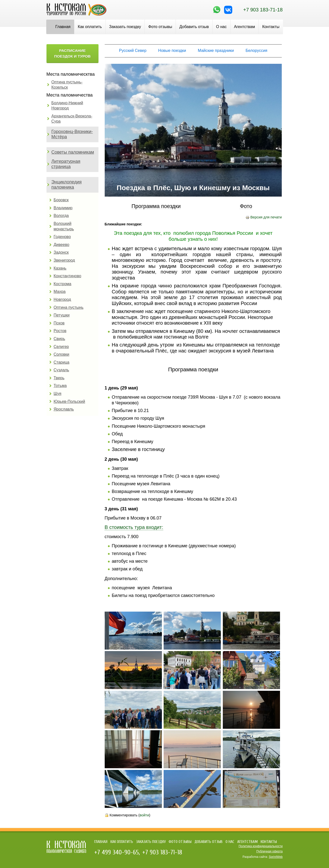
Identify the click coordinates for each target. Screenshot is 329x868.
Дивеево (62, 245)
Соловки (62, 354)
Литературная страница (66, 164)
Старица (62, 362)
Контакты (271, 27)
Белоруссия (257, 51)
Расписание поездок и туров (72, 53)
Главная (63, 27)
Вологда (61, 216)
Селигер (61, 347)
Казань (60, 268)
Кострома (63, 284)
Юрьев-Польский (70, 401)
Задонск (61, 252)
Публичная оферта (270, 851)
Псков (59, 323)
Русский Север (133, 51)
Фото (246, 206)
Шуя (58, 394)
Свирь (59, 339)
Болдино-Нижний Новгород (67, 106)
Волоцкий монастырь (64, 226)
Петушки (62, 315)
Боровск (61, 200)
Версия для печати (264, 217)
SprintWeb (276, 857)
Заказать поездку (125, 27)
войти (144, 815)
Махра (60, 292)
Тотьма (60, 386)
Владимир (63, 208)
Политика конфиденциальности (260, 846)
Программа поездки (156, 206)
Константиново (68, 276)
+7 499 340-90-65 (117, 852)
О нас (221, 27)
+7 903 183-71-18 (263, 10)
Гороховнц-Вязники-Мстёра (72, 134)
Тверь (59, 378)
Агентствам (245, 27)
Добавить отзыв (194, 27)
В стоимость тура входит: (134, 527)
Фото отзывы (160, 27)
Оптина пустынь (69, 307)
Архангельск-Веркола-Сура (72, 119)
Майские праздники (216, 51)
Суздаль (61, 370)
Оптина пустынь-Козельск (67, 85)
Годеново (62, 237)
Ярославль (64, 409)
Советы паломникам (73, 152)
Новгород (62, 299)
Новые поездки (172, 51)
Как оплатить (90, 27)
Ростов (60, 331)
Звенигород (64, 260)
